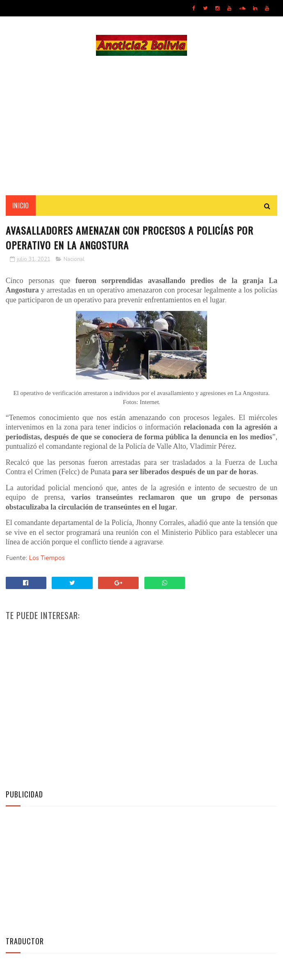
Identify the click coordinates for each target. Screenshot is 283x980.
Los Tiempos (47, 558)
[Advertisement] (141, 126)
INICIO (21, 206)
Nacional (74, 259)
